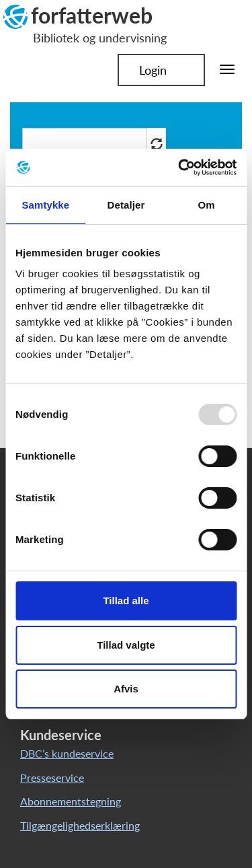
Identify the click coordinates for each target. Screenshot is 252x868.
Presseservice (52, 777)
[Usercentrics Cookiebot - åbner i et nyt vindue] (179, 168)
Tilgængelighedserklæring (80, 825)
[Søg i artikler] (85, 144)
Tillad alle (126, 601)
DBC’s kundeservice (67, 753)
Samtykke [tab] (45, 205)
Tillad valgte (126, 645)
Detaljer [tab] (126, 205)
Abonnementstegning (71, 801)
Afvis (126, 689)
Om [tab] (207, 205)
